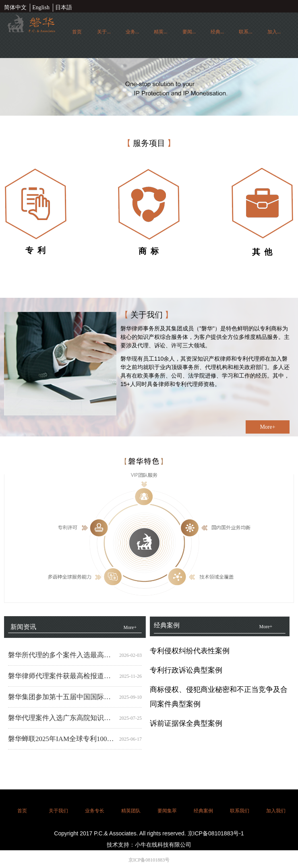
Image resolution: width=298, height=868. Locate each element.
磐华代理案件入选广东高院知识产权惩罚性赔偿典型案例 (62, 718)
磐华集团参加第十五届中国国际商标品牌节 (62, 697)
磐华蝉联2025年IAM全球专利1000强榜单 (62, 739)
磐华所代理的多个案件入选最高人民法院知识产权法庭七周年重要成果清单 (62, 655)
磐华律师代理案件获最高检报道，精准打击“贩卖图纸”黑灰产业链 (62, 676)
